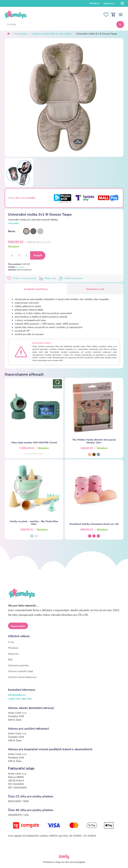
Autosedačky (21, 34)
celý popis (13, 223)
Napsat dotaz (18, 626)
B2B (10, 660)
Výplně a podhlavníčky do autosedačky (52, 34)
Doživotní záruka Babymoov (22, 677)
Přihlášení (94, 3)
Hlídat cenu (48, 278)
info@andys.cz (17, 695)
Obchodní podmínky (18, 665)
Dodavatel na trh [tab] (95, 289)
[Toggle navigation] (121, 14)
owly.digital (79, 862)
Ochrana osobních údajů (20, 671)
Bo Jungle (20, 267)
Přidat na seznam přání (22, 278)
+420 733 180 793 (20, 699)
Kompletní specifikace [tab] (36, 289)
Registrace (109, 3)
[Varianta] (26, 231)
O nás (11, 642)
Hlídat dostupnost (71, 278)
